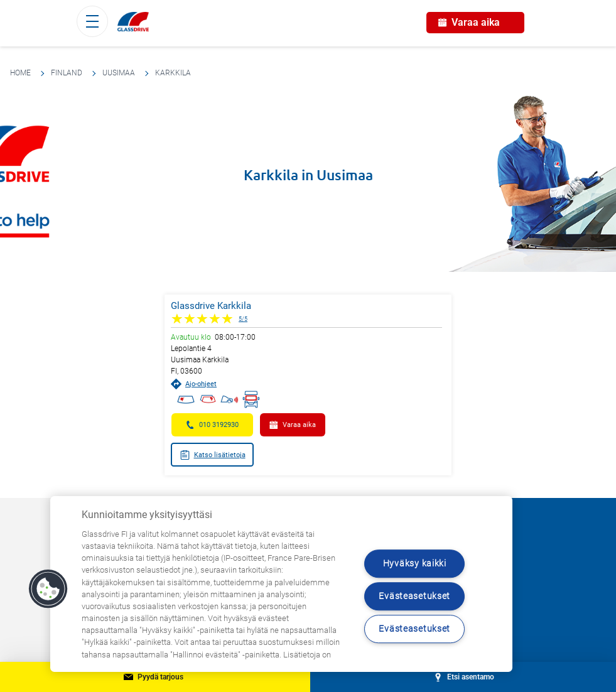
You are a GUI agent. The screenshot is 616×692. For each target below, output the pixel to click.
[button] (48, 589)
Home (20, 73)
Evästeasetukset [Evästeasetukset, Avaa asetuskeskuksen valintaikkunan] (414, 629)
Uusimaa (119, 73)
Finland (67, 73)
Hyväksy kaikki (415, 564)
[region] (281, 584)
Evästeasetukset (414, 596)
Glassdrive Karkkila (211, 306)
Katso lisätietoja (213, 455)
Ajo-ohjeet (194, 384)
